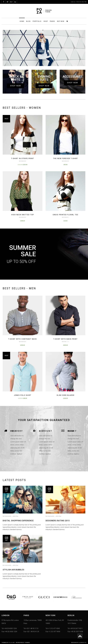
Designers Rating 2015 (57, 521)
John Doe (15, 516)
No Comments (7, 516)
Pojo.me (12, 643)
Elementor (82, 643)
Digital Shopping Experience (18, 521)
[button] (16, 86)
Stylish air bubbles (13, 569)
